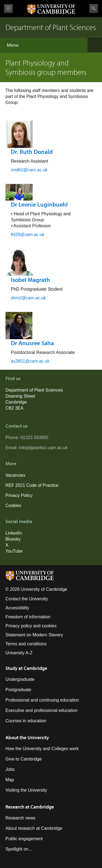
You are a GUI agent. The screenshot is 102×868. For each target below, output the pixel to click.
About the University (27, 737)
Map (10, 780)
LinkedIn (14, 533)
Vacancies (15, 475)
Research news (20, 818)
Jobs (10, 769)
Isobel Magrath (30, 280)
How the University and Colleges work (42, 749)
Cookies (13, 505)
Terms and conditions (26, 644)
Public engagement (24, 839)
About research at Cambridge (34, 828)
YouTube (14, 551)
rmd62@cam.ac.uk (29, 170)
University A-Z (19, 653)
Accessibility (17, 608)
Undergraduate (20, 679)
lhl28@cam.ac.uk (28, 235)
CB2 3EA (14, 408)
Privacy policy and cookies (31, 626)
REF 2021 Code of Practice (32, 485)
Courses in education (26, 721)
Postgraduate (18, 690)
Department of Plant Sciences (34, 390)
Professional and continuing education (42, 700)
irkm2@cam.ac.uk (28, 298)
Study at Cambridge (26, 668)
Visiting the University (26, 790)
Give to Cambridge (24, 759)
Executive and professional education (41, 710)
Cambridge (16, 402)
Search (94, 8)
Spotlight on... (19, 849)
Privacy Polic (18, 495)
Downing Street (20, 396)
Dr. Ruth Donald (32, 152)
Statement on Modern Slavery (34, 635)
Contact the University (27, 599)
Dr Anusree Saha (32, 343)
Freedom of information (28, 617)
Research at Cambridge (30, 807)
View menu (8, 9)
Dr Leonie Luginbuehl (39, 204)
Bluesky (13, 539)
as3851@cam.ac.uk (30, 361)
